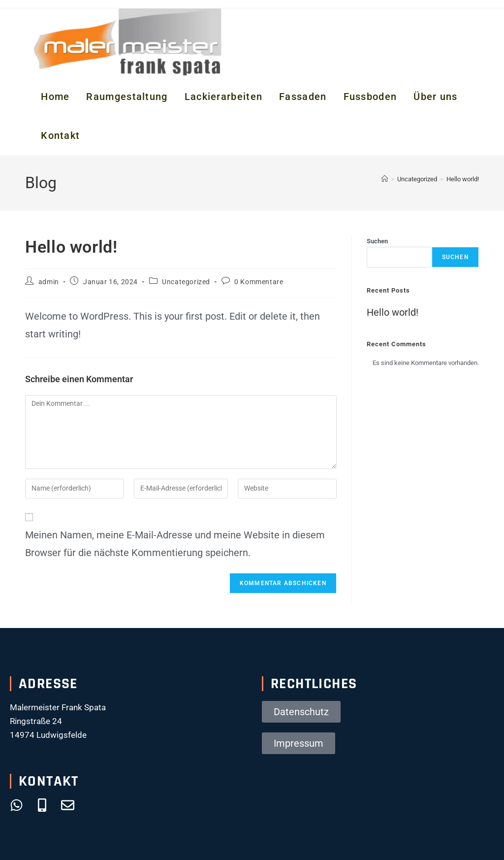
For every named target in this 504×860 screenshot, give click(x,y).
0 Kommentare (259, 282)
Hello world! (463, 179)
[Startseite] (385, 179)
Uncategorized (186, 282)
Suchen (377, 241)
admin (49, 282)
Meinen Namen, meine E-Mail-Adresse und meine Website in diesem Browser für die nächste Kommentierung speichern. (175, 544)
